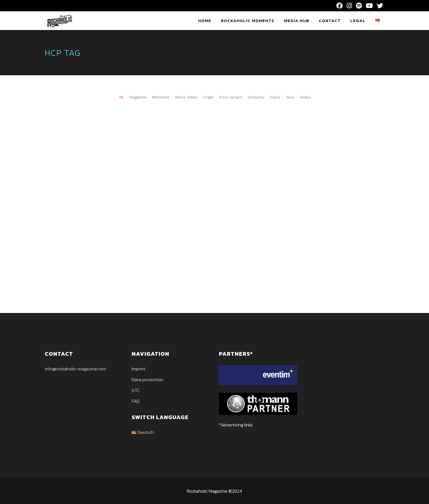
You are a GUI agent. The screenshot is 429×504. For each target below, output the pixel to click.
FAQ (136, 401)
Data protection (147, 379)
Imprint (139, 369)
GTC (136, 390)
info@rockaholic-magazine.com (75, 369)
